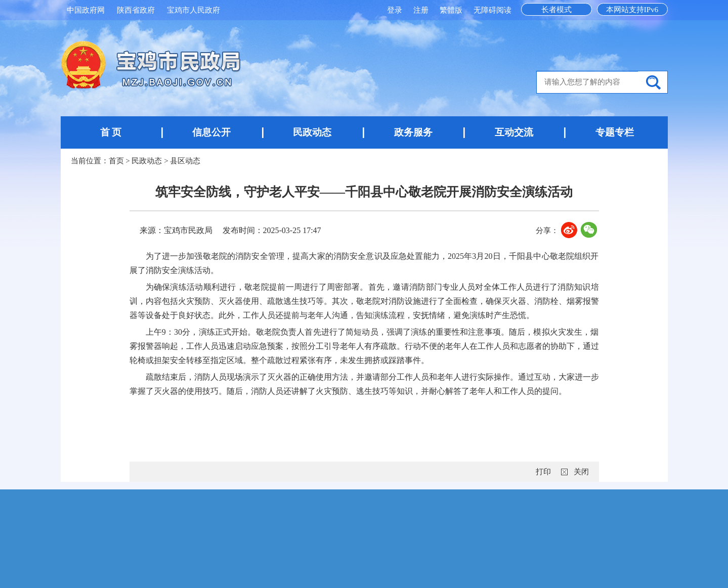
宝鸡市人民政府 (194, 10)
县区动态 (185, 161)
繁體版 (451, 10)
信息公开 (211, 132)
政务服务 (413, 132)
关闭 (581, 472)
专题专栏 (615, 132)
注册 (422, 10)
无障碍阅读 (493, 10)
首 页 (111, 132)
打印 (543, 472)
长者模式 (556, 10)
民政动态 (312, 132)
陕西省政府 (136, 10)
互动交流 (514, 132)
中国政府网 (86, 10)
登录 (396, 10)
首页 (116, 161)
